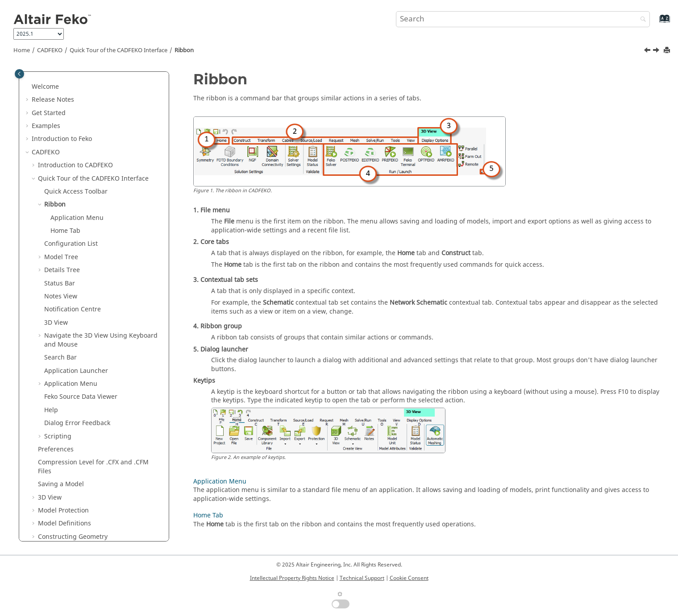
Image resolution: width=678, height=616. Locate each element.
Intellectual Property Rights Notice (292, 578)
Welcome (45, 87)
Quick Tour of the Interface (119, 50)
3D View (56, 323)
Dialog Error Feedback (77, 423)
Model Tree (61, 257)
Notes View (61, 296)
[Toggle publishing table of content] (19, 74)
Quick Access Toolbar (76, 192)
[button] (28, 87)
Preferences (56, 449)
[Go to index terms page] (655, 23)
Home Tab (65, 231)
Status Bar (60, 283)
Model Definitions (64, 523)
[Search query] (523, 19)
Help (51, 410)
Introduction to (62, 139)
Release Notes (53, 100)
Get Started (49, 113)
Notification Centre (73, 309)
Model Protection (63, 511)
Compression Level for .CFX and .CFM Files (93, 467)
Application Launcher (76, 371)
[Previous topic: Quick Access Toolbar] (648, 51)
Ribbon (184, 50)
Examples (46, 126)
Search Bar (60, 358)
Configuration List (71, 244)
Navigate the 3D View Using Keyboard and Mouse (101, 340)
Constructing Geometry (73, 537)
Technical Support (362, 578)
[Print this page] (668, 51)
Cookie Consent (409, 578)
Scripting (58, 436)
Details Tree (62, 270)
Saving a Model (61, 484)
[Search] (641, 20)
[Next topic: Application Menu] (657, 51)
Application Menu (77, 218)
